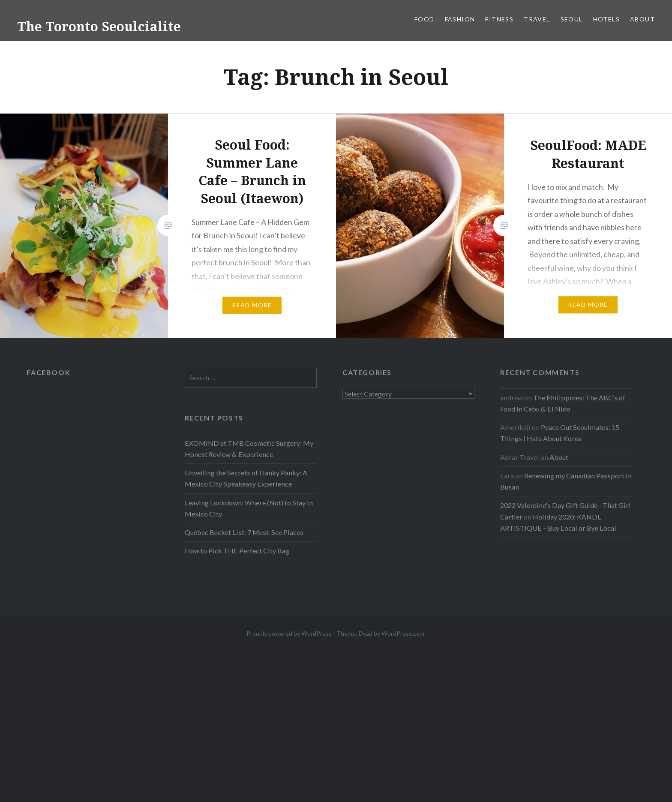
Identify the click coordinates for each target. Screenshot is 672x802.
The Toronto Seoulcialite (99, 26)
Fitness (499, 19)
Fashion (460, 19)
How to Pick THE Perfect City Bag (237, 551)
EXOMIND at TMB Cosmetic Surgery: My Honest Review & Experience (249, 449)
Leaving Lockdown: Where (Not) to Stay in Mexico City (249, 508)
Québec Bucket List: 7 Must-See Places (244, 532)
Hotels (606, 19)
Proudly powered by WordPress (289, 633)
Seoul (572, 19)
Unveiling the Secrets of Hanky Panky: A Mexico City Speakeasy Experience (246, 478)
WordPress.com (403, 633)
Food (424, 19)
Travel (537, 19)
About (642, 19)
